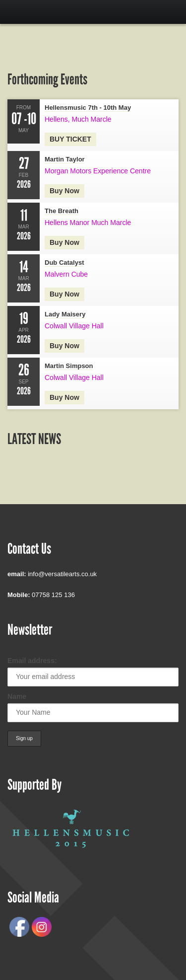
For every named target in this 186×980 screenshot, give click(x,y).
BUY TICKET (70, 139)
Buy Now (64, 397)
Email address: (32, 661)
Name (17, 696)
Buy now (64, 191)
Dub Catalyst (64, 263)
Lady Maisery (65, 314)
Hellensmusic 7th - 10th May (88, 108)
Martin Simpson (69, 366)
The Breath (62, 211)
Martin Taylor (65, 159)
